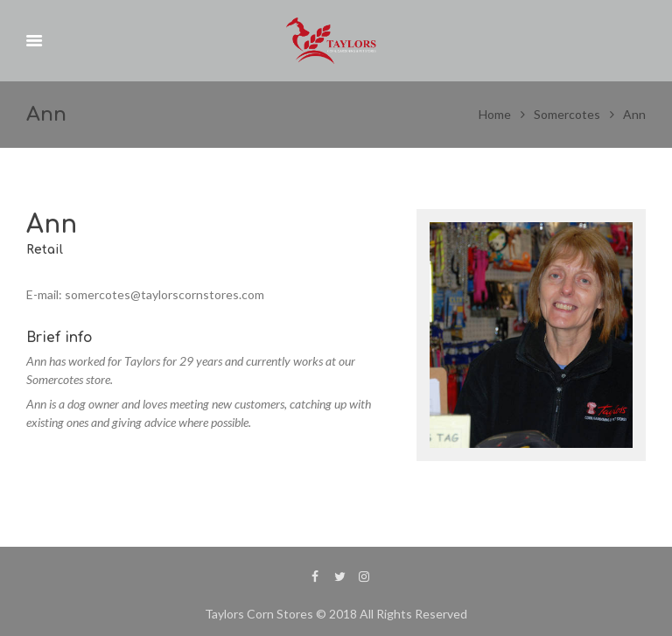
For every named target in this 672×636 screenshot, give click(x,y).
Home (495, 114)
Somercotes (567, 114)
